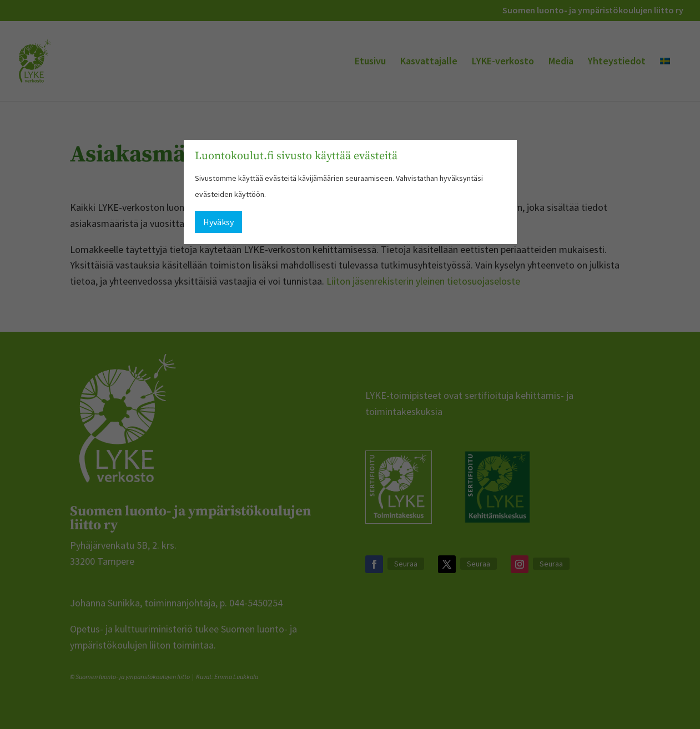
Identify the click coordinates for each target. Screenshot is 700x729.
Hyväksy (218, 222)
